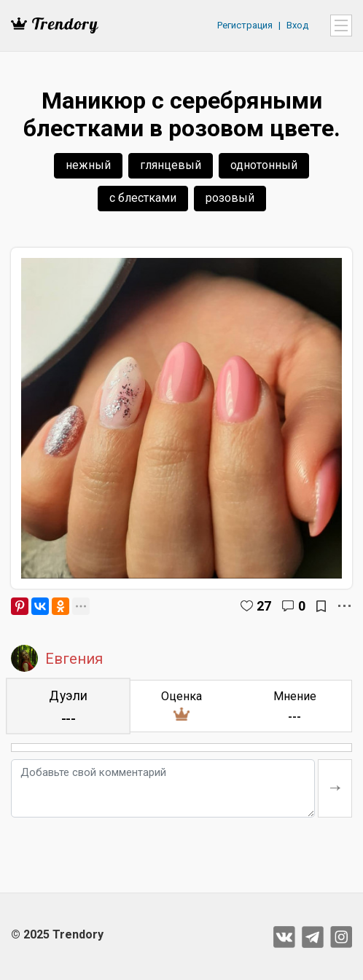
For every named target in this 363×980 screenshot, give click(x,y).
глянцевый (171, 165)
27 (264, 606)
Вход (297, 25)
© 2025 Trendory (57, 934)
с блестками (143, 198)
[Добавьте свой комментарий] (163, 788)
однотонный (264, 165)
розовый (230, 198)
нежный (88, 165)
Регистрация (245, 25)
